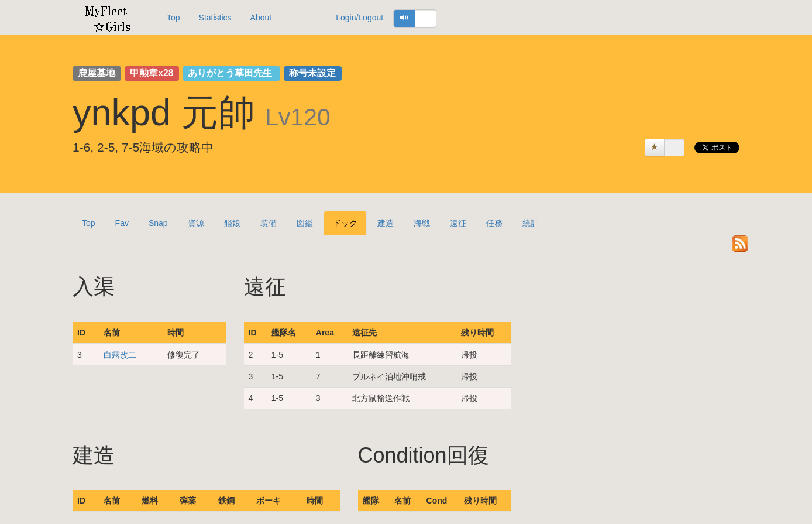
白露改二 (120, 355)
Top (173, 18)
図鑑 (305, 223)
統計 (531, 223)
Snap (158, 223)
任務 (494, 223)
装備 (269, 223)
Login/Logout (359, 18)
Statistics (215, 18)
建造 (386, 223)
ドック (345, 223)
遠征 (458, 223)
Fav (122, 223)
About (261, 18)
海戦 (422, 223)
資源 (196, 223)
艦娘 (232, 223)
